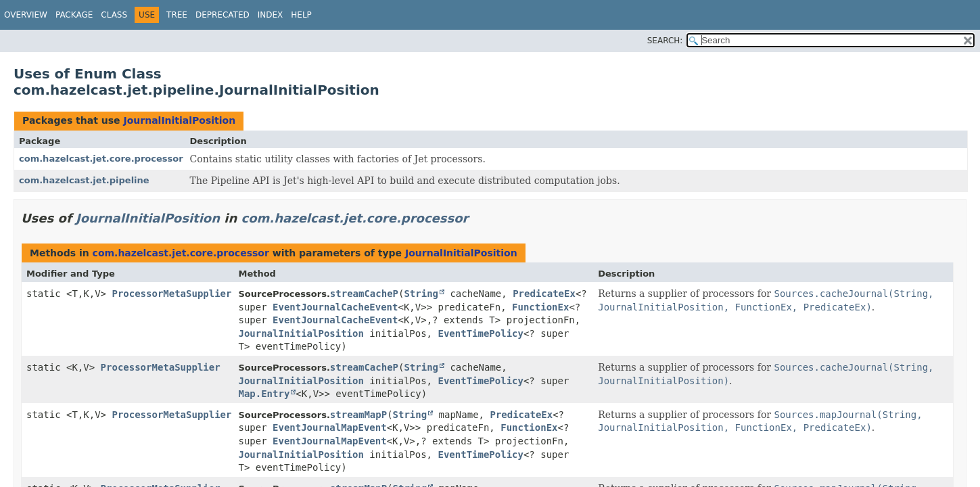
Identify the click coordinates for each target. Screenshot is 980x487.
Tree (177, 15)
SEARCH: (665, 41)
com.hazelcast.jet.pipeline (84, 180)
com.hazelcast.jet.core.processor (101, 159)
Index (271, 15)
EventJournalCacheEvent (335, 307)
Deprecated (223, 15)
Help (301, 15)
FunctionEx (540, 307)
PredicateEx (544, 294)
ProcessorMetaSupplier (171, 294)
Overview (26, 15)
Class (114, 15)
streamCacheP (364, 294)
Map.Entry (264, 394)
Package (74, 15)
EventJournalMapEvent (330, 427)
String (421, 294)
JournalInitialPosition (179, 120)
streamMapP (358, 415)
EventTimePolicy (480, 333)
